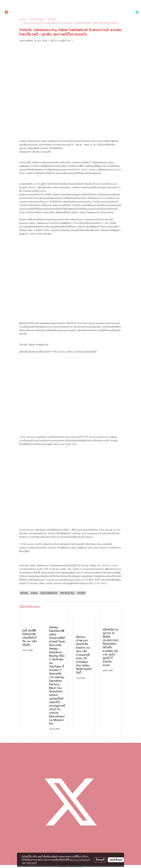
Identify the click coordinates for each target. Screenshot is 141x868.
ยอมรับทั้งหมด (116, 860)
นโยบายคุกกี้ (32, 863)
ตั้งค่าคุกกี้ (100, 860)
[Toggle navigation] (137, 12)
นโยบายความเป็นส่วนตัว (80, 860)
